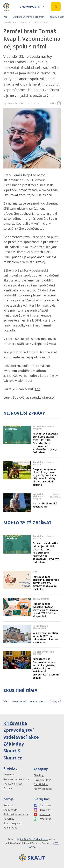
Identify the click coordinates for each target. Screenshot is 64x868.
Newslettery (10, 22)
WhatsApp (43, 819)
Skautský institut (13, 784)
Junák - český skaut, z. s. (34, 839)
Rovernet (9, 819)
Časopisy (41, 769)
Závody (8, 788)
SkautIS (12, 751)
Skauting (39, 775)
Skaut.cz (13, 758)
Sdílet (55, 103)
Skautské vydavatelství (16, 779)
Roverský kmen (43, 780)
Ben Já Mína (41, 784)
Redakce (26, 22)
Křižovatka (15, 723)
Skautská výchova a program (28, 17)
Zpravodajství (30, 7)
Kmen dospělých (13, 823)
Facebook (42, 805)
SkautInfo (9, 805)
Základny (14, 744)
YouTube (42, 815)
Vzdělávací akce (21, 737)
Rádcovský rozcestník (16, 814)
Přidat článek (42, 22)
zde (38, 389)
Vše (5, 17)
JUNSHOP (9, 775)
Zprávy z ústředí (13, 103)
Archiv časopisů (43, 789)
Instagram (43, 810)
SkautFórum (10, 810)
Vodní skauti (10, 828)
